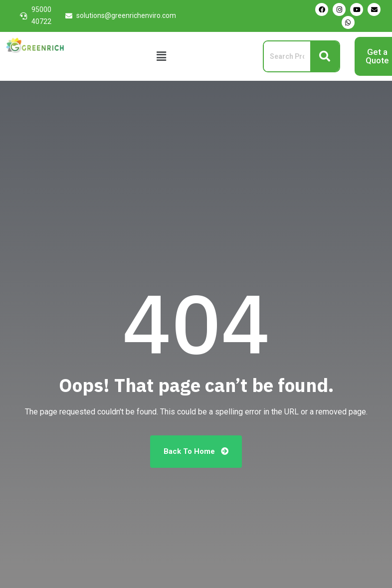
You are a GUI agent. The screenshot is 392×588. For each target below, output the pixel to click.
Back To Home (196, 451)
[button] (162, 56)
